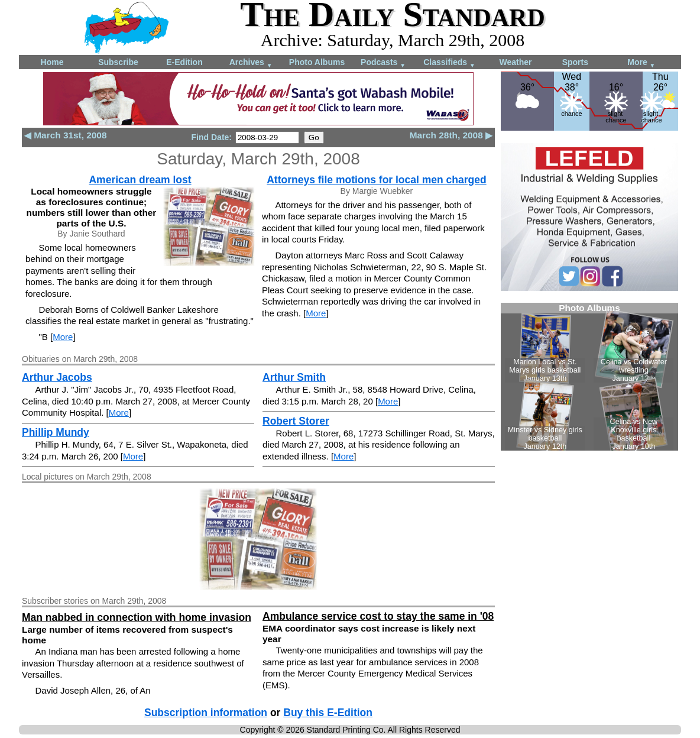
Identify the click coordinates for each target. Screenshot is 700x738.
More (641, 63)
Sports (575, 62)
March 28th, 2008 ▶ (451, 135)
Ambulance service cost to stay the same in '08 (378, 616)
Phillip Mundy (56, 432)
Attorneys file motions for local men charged (376, 180)
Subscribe (118, 62)
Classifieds (449, 63)
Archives (251, 63)
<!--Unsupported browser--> (589, 377)
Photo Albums (317, 62)
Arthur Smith (294, 377)
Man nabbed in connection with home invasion (137, 617)
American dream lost (140, 180)
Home (52, 62)
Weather (516, 62)
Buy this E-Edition (328, 713)
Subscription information (206, 713)
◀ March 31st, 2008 (65, 135)
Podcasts (383, 63)
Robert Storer (296, 421)
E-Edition (184, 62)
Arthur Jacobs (57, 377)
